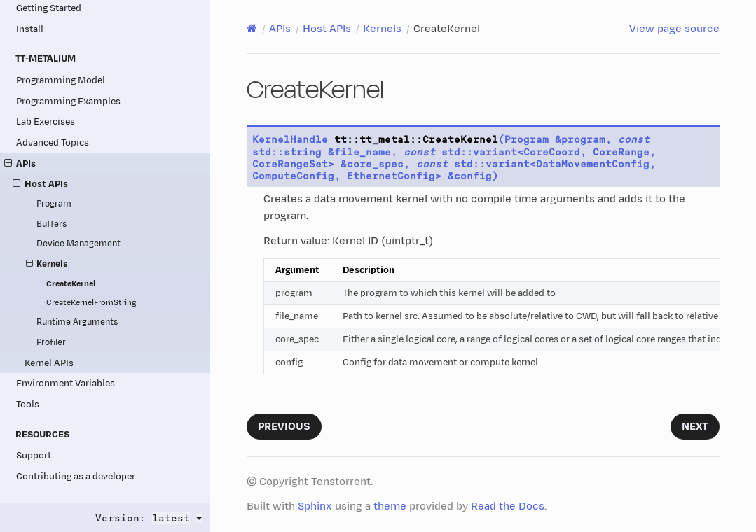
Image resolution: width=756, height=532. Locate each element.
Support (34, 455)
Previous (284, 427)
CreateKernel (71, 284)
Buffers (51, 224)
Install (30, 29)
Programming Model (61, 80)
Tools (28, 404)
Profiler (51, 343)
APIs (20, 163)
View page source (674, 29)
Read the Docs (508, 506)
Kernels (47, 265)
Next (695, 427)
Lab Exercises (46, 121)
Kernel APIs (49, 363)
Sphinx (315, 506)
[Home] (252, 29)
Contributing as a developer (76, 476)
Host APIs (40, 184)
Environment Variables (66, 383)
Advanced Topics (53, 142)
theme (390, 506)
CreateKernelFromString (91, 303)
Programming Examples (68, 101)
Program (54, 204)
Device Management (78, 244)
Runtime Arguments (77, 322)
